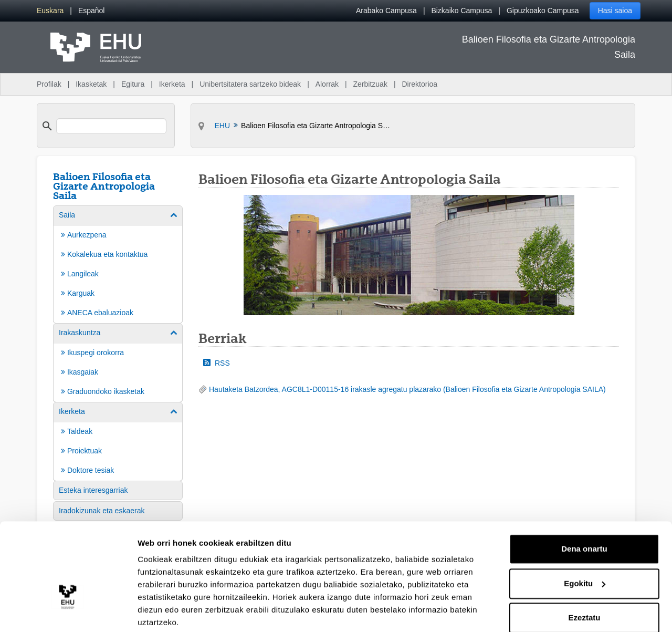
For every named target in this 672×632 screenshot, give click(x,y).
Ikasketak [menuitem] (91, 84)
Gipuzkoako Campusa (543, 11)
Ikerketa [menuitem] (172, 84)
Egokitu (585, 543)
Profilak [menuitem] (49, 84)
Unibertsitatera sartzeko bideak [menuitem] (250, 84)
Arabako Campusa (386, 11)
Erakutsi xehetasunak (178, 611)
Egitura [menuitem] (133, 84)
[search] (111, 126)
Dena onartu (584, 509)
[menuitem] (50, 11)
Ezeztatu (585, 578)
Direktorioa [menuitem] (419, 84)
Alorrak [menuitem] (327, 84)
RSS (217, 363)
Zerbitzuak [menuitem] (370, 84)
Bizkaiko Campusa (461, 11)
